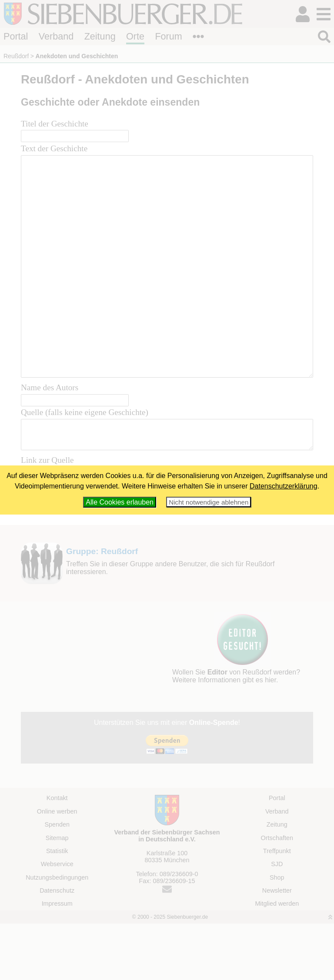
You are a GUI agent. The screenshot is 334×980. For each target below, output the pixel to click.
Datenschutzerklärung (284, 486)
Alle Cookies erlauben (120, 502)
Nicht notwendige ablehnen (209, 502)
